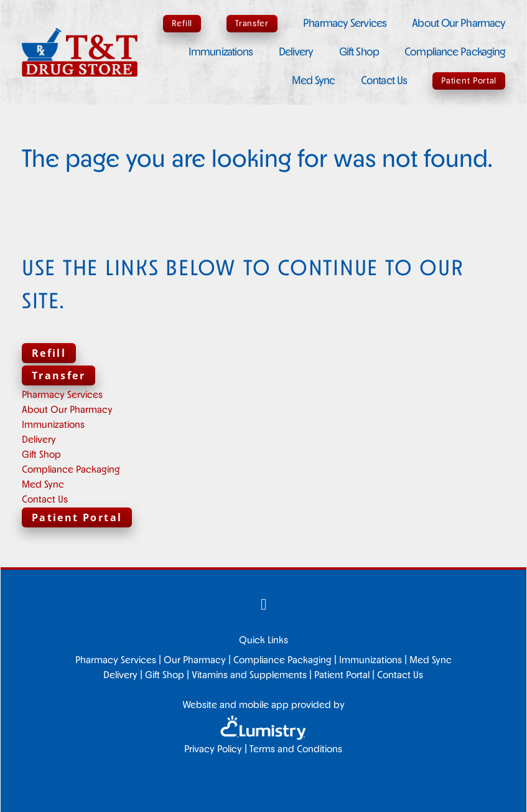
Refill (182, 24)
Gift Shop (359, 53)
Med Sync (314, 81)
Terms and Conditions (296, 750)
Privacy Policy (213, 750)
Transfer (252, 24)
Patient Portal (469, 81)
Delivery (296, 53)
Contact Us (384, 81)
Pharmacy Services (345, 24)
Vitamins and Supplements (249, 676)
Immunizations (221, 53)
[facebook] (263, 607)
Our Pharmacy (195, 661)
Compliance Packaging (455, 53)
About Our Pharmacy (459, 24)
